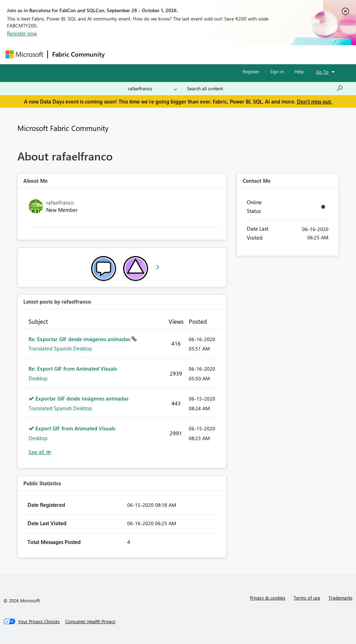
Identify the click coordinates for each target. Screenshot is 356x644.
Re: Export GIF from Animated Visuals (73, 369)
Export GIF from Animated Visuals (75, 428)
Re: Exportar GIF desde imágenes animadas (80, 339)
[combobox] (265, 89)
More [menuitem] (265, 54)
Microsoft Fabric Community (63, 128)
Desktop (38, 378)
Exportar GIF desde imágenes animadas (82, 398)
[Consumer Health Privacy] (90, 621)
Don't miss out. (314, 101)
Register (251, 71)
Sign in (277, 71)
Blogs (242, 54)
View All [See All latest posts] (40, 452)
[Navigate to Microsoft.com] (24, 54)
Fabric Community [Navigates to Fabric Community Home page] (78, 54)
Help (299, 71)
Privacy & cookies (268, 598)
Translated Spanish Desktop (60, 348)
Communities (211, 54)
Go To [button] (322, 72)
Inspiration (151, 54)
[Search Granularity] (152, 89)
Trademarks (341, 598)
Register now (22, 33)
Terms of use (307, 598)
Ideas (180, 54)
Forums (120, 54)
